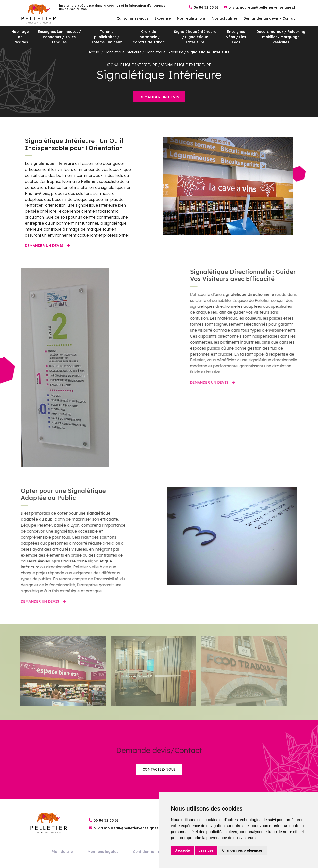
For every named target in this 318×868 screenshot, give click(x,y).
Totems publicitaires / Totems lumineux (107, 37)
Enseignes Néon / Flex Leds (236, 37)
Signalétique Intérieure (208, 52)
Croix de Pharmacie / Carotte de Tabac (149, 37)
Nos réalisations (191, 18)
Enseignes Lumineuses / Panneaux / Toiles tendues (59, 37)
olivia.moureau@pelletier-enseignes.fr (263, 7)
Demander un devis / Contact (270, 18)
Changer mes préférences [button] (242, 850)
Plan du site (62, 852)
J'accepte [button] (182, 850)
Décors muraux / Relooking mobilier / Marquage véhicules (281, 37)
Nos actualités (225, 18)
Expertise (163, 18)
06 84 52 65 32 (206, 7)
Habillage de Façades (20, 37)
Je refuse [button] (206, 850)
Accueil (95, 52)
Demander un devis (159, 97)
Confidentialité (146, 852)
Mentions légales (103, 852)
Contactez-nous (159, 769)
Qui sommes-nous (132, 18)
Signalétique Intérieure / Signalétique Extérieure (195, 37)
